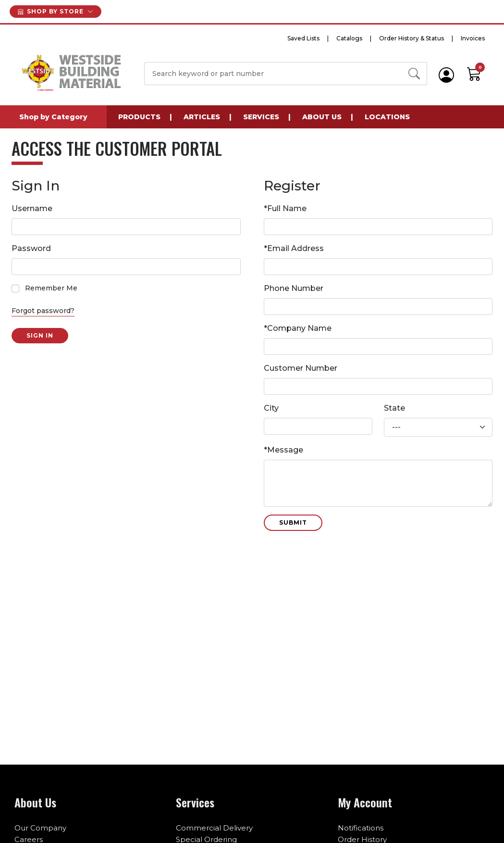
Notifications (361, 828)
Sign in (40, 335)
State (394, 408)
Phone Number (294, 288)
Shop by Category (53, 117)
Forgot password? (43, 311)
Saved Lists (303, 38)
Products (139, 117)
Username (32, 208)
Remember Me (51, 288)
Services (261, 117)
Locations (387, 117)
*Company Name (298, 328)
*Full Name (285, 208)
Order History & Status (412, 38)
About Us (322, 117)
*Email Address (294, 248)
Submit (293, 522)
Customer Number (301, 368)
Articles (202, 117)
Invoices (473, 38)
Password (31, 248)
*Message (283, 450)
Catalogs (349, 38)
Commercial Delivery (214, 828)
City (271, 408)
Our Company (40, 828)
